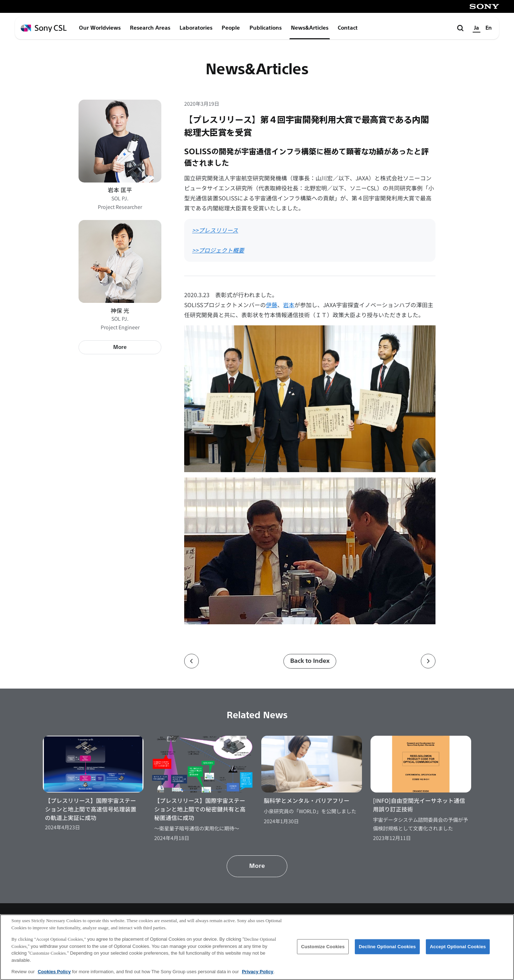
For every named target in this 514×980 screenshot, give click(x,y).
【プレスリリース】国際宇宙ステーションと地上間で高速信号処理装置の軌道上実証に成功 (91, 809)
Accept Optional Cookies (458, 947)
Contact (348, 28)
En (489, 28)
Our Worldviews (100, 28)
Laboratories (196, 28)
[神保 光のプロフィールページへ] (120, 261)
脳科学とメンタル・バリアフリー (307, 801)
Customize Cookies (323, 947)
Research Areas (150, 28)
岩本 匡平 (120, 190)
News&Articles (310, 28)
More (120, 347)
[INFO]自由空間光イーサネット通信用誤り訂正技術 (419, 805)
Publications (266, 28)
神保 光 (120, 311)
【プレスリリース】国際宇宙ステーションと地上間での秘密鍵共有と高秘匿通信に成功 (200, 809)
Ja (477, 28)
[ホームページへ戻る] (44, 28)
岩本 (289, 305)
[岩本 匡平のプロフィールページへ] (120, 141)
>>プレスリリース (215, 230)
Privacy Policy (258, 972)
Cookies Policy (54, 972)
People (231, 28)
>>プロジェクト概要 (218, 250)
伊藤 (272, 305)
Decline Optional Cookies (387, 947)
